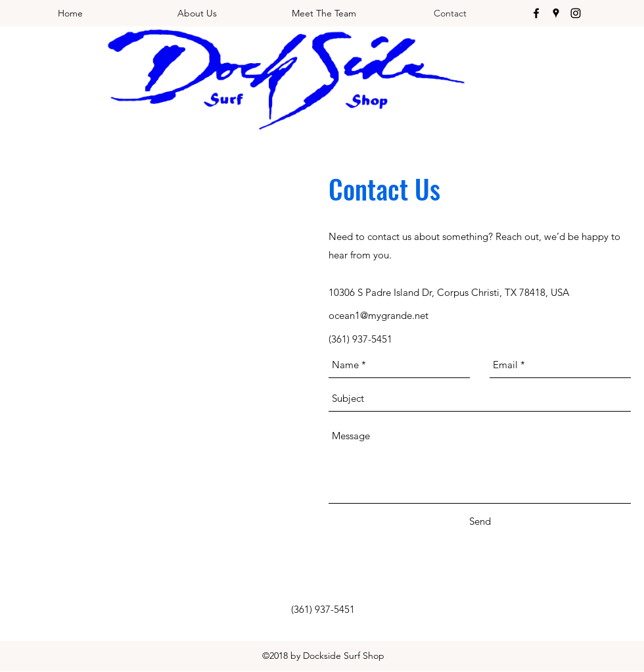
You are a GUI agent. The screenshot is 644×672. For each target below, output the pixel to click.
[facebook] (536, 13)
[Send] (480, 521)
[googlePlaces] (556, 13)
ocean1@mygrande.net (379, 315)
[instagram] (576, 13)
